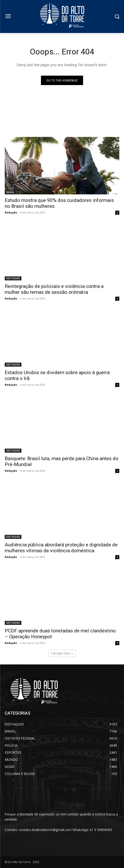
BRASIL (10, 192)
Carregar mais (62, 653)
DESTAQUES (13, 278)
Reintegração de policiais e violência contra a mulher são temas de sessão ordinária (54, 289)
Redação (11, 212)
